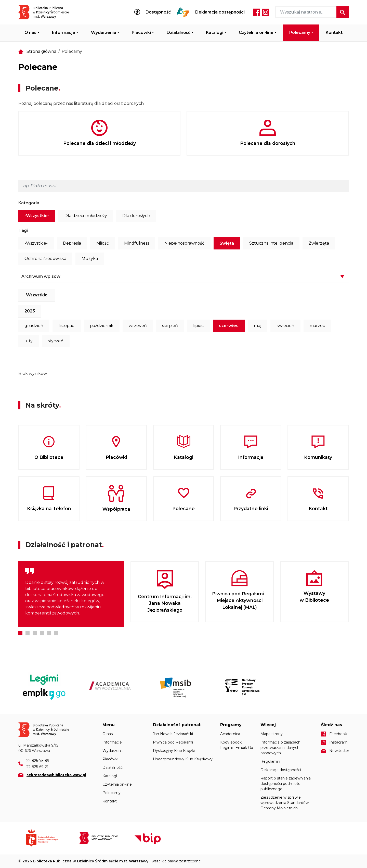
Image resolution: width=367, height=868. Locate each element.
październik (102, 326)
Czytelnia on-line (256, 33)
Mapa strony (272, 734)
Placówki (141, 33)
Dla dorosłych (136, 216)
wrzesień (138, 326)
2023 (30, 311)
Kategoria (29, 203)
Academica (230, 734)
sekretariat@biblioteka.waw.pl (56, 775)
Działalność (179, 33)
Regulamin (270, 761)
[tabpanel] (71, 594)
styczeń (56, 341)
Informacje (64, 33)
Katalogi (215, 33)
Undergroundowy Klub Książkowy (183, 759)
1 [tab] (20, 633)
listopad (67, 326)
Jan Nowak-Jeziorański (173, 734)
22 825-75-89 (38, 761)
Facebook (256, 12)
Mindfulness (137, 243)
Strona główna (41, 51)
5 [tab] (49, 633)
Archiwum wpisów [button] (41, 276)
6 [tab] (56, 633)
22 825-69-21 (37, 767)
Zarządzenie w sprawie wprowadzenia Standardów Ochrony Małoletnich (285, 803)
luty (29, 341)
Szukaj (343, 12)
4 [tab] (42, 633)
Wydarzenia (104, 33)
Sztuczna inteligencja (271, 243)
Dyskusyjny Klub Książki (174, 751)
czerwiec (229, 326)
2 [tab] (28, 633)
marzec (317, 326)
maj (258, 326)
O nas (30, 33)
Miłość (103, 243)
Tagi (23, 230)
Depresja (72, 243)
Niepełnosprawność (184, 243)
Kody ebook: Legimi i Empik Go (237, 745)
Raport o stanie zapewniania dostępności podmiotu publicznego (286, 784)
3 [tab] (35, 633)
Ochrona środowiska (45, 259)
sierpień (170, 326)
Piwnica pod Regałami (173, 742)
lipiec (198, 326)
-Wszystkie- (37, 216)
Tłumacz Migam (183, 12)
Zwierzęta (319, 243)
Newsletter (339, 751)
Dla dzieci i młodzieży (86, 216)
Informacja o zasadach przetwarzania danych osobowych (280, 748)
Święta (227, 243)
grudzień (34, 326)
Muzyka (90, 259)
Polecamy (300, 33)
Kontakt (334, 33)
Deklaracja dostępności (220, 12)
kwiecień (285, 326)
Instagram (266, 12)
